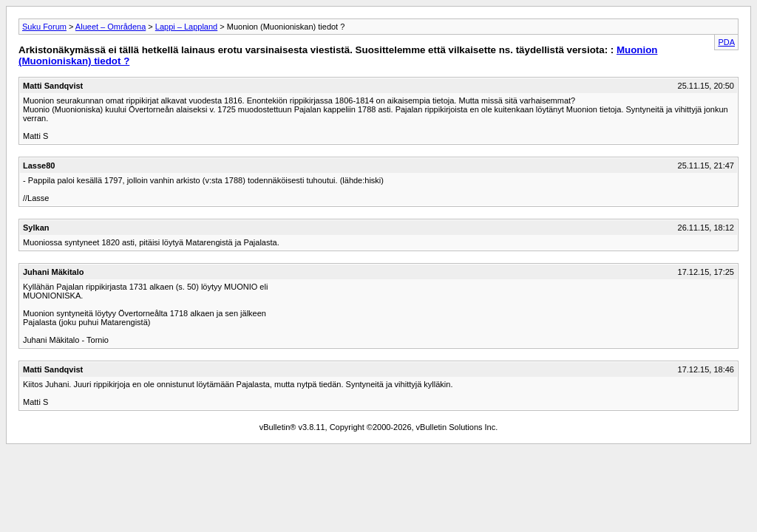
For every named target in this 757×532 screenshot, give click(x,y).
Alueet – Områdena (111, 27)
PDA (726, 42)
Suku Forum (44, 27)
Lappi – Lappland (186, 27)
